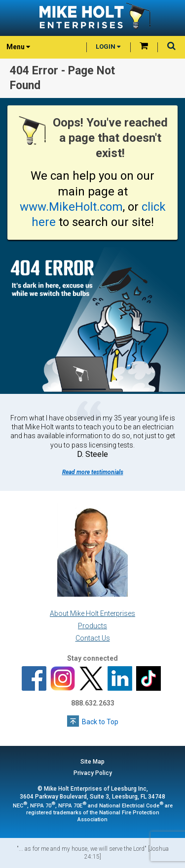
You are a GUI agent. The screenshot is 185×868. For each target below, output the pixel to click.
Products (92, 626)
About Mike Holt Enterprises (92, 613)
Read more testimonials (93, 472)
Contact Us (93, 638)
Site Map (92, 762)
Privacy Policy (93, 773)
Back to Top (100, 722)
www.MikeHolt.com (71, 207)
